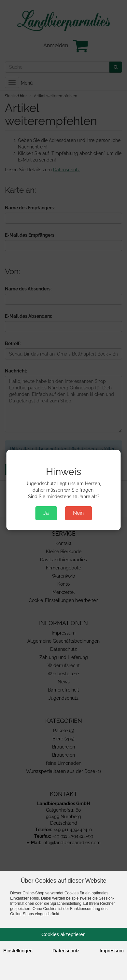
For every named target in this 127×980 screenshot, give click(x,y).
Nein (78, 513)
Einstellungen (18, 951)
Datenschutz (66, 951)
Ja (46, 513)
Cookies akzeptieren (63, 934)
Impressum (112, 951)
